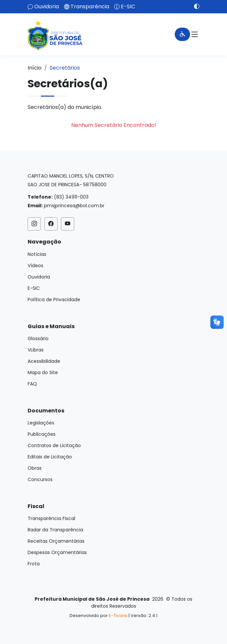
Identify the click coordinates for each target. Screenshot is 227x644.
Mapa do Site (43, 372)
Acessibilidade (44, 361)
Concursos (40, 479)
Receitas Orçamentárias (56, 541)
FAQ (32, 384)
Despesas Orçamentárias (57, 552)
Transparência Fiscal (51, 518)
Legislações (41, 423)
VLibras (36, 350)
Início (35, 68)
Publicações (42, 434)
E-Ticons (118, 616)
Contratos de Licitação (54, 445)
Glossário (38, 338)
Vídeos (35, 266)
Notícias (37, 254)
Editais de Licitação (50, 457)
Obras (35, 468)
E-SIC (128, 7)
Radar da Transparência (55, 530)
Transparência (90, 7)
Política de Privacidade (54, 300)
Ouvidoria (47, 7)
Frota (34, 564)
